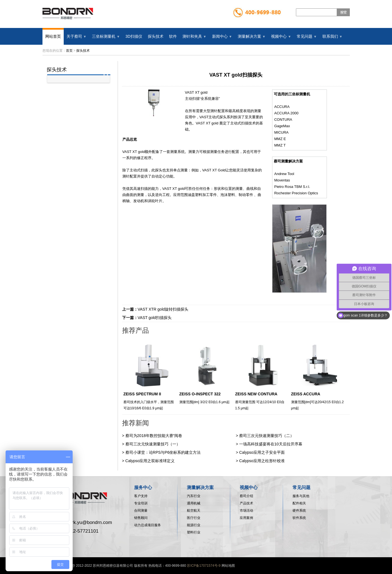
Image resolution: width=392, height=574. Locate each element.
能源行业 (194, 525)
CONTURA (283, 120)
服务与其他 (301, 496)
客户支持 (141, 496)
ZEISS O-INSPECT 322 (200, 394)
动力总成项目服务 (148, 525)
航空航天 (194, 511)
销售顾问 (141, 518)
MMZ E (280, 139)
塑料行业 (194, 532)
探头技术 (83, 51)
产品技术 (246, 503)
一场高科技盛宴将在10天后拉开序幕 (271, 444)
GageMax (282, 126)
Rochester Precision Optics (296, 193)
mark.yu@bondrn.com (89, 522)
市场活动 (246, 511)
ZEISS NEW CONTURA (256, 394)
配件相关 (299, 503)
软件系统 (299, 518)
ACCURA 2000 (286, 113)
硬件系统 (299, 511)
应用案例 (246, 518)
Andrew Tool (284, 174)
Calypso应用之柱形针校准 (262, 461)
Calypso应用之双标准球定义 (150, 461)
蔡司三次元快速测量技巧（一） (153, 444)
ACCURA (282, 107)
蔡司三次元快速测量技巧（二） (267, 436)
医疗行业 (194, 518)
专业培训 (141, 503)
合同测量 (141, 511)
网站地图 (228, 566)
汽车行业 (194, 496)
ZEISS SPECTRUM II (142, 394)
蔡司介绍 (246, 496)
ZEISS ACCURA (306, 394)
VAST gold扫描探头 (155, 318)
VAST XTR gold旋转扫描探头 (163, 309)
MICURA (281, 132)
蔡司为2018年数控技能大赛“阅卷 (154, 436)
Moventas (282, 180)
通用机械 (194, 503)
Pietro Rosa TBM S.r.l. (292, 187)
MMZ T (280, 145)
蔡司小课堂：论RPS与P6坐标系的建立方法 (163, 452)
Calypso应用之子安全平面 (262, 452)
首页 (69, 51)
